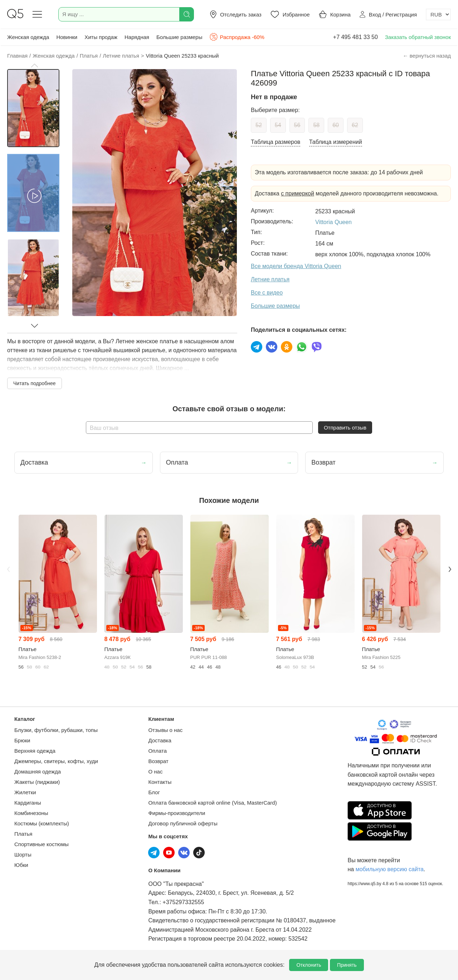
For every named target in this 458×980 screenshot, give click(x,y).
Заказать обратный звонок (418, 37)
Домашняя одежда (38, 772)
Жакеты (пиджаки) (37, 782)
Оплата (157, 751)
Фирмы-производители (177, 813)
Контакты (160, 782)
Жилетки (25, 792)
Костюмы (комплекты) (42, 823)
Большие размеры (179, 37)
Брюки (22, 740)
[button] (34, 66)
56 (297, 125)
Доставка (160, 740)
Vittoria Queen (333, 222)
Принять (347, 965)
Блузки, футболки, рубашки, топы (56, 730)
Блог (154, 792)
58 (316, 125)
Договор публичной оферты (183, 823)
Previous (8, 569)
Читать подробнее (35, 383)
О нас (155, 772)
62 (355, 125)
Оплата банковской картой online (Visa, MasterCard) (212, 803)
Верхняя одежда (35, 751)
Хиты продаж (101, 37)
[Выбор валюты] (438, 14)
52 (259, 125)
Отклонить (309, 965)
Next (450, 569)
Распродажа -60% (237, 37)
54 (278, 125)
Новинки (67, 37)
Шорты (23, 855)
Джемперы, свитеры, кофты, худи (56, 761)
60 (336, 125)
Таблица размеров (276, 142)
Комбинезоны (31, 813)
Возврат (158, 761)
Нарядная (137, 37)
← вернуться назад (427, 56)
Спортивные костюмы (42, 844)
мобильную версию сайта (390, 869)
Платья (23, 834)
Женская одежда (28, 37)
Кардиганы (28, 803)
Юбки (21, 865)
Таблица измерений (336, 142)
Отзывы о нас (165, 730)
